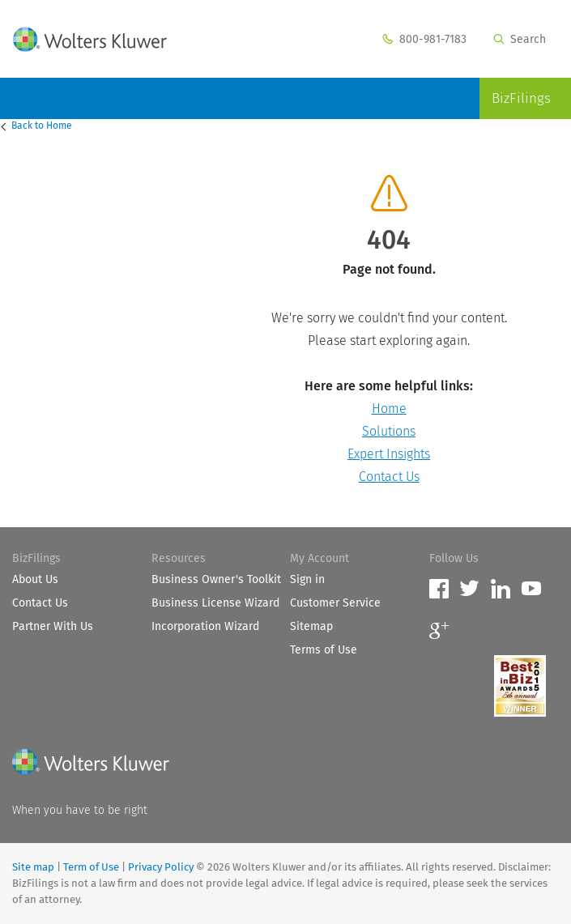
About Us (35, 579)
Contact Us (389, 477)
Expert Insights (389, 454)
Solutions (389, 431)
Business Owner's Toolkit (216, 579)
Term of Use (91, 867)
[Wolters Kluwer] (91, 764)
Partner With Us (53, 626)
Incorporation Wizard (205, 626)
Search (520, 39)
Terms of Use (324, 650)
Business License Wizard (215, 603)
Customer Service (335, 603)
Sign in (307, 579)
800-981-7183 (424, 39)
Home (43, 126)
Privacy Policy (161, 867)
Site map (33, 867)
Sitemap (311, 626)
